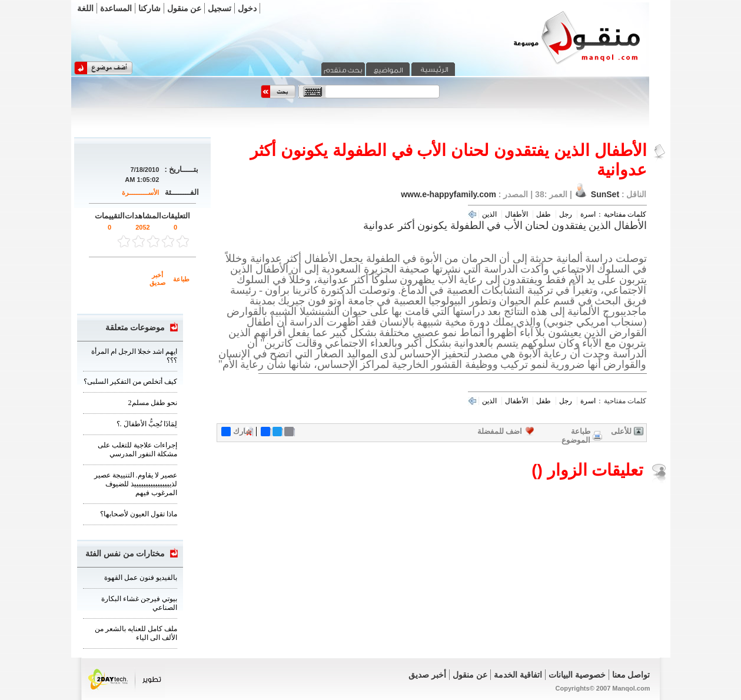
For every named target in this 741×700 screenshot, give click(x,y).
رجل (566, 214)
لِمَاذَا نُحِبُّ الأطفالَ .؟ (147, 424)
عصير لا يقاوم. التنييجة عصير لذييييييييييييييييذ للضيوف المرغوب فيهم (136, 484)
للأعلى (621, 431)
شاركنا (149, 8)
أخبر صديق (157, 279)
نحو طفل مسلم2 (153, 403)
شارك (237, 432)
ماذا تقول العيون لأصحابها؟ (139, 514)
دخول (247, 8)
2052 (142, 227)
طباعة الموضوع (576, 436)
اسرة (588, 214)
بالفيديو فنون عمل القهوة (141, 578)
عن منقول (185, 8)
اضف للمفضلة (500, 431)
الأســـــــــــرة (140, 193)
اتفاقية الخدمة (518, 675)
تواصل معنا (631, 675)
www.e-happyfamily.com (448, 194)
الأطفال (516, 214)
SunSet (605, 194)
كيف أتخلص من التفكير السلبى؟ (130, 381)
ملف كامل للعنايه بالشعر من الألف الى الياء (136, 633)
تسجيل (220, 8)
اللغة (85, 8)
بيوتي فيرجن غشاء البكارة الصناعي (139, 603)
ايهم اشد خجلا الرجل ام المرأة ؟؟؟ (134, 356)
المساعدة (116, 8)
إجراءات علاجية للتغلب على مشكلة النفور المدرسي (137, 449)
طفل (544, 214)
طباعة (181, 279)
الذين (489, 214)
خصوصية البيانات (577, 675)
